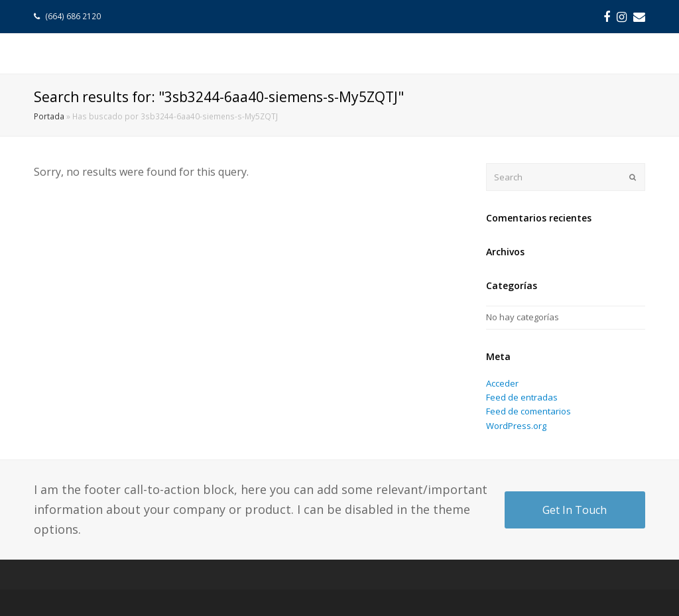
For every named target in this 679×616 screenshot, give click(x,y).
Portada (49, 116)
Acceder (502, 383)
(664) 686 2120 (74, 16)
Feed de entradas (522, 397)
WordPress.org (516, 426)
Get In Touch (575, 510)
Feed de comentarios (528, 411)
